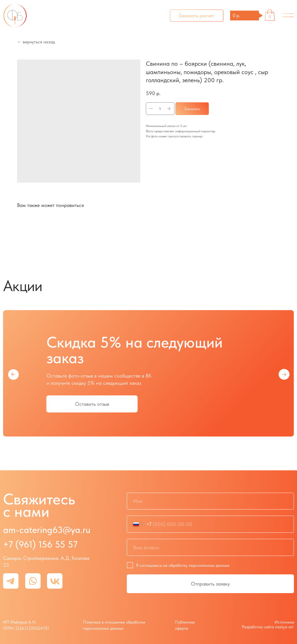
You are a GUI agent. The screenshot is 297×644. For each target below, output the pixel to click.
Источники (284, 622)
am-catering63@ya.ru (47, 530)
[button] (197, 16)
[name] (210, 501)
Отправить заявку (210, 584)
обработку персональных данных (199, 565)
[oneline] (210, 547)
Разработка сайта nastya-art (268, 627)
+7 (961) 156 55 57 (40, 544)
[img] (288, 15)
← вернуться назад (36, 42)
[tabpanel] (148, 380)
